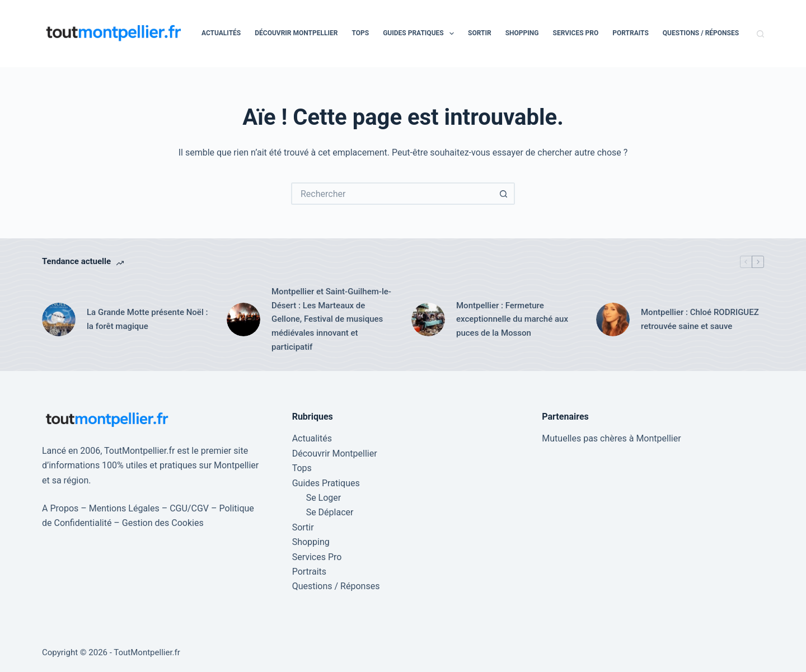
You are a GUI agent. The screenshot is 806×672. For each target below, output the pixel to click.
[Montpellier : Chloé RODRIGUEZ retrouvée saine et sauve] (613, 319)
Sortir (480, 33)
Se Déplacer (330, 512)
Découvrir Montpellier (296, 33)
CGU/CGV (189, 508)
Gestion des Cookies (163, 523)
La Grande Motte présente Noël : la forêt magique (147, 319)
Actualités (221, 33)
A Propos (60, 508)
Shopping (522, 33)
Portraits (631, 33)
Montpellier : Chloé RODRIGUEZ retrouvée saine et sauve (700, 319)
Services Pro (576, 33)
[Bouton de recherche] (504, 194)
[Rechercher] (760, 34)
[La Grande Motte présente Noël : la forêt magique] (59, 319)
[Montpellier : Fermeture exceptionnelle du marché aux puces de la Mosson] (428, 319)
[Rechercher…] (392, 194)
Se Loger (324, 498)
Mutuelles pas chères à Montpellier (611, 438)
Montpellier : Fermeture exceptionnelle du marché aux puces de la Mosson (512, 319)
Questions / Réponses (701, 33)
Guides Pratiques (421, 34)
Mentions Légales (124, 508)
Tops (360, 33)
